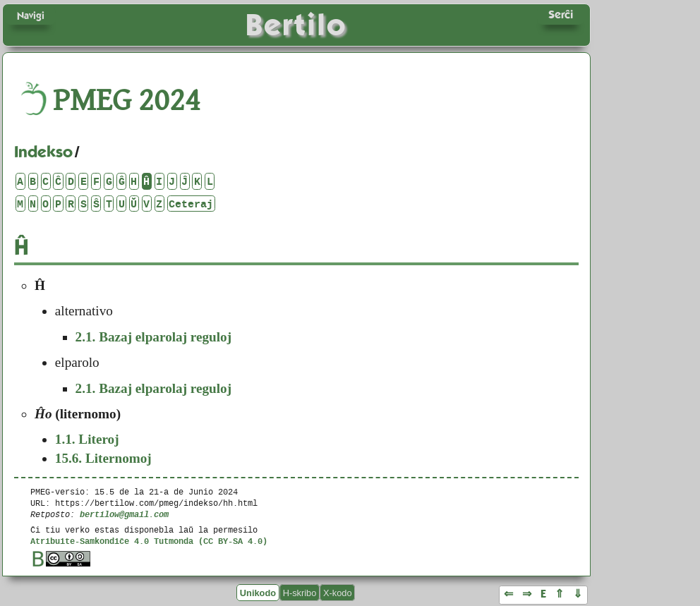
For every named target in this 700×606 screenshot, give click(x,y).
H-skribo (300, 592)
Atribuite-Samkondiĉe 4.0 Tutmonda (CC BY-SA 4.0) (149, 541)
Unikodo (258, 592)
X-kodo (338, 592)
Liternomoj (103, 458)
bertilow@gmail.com (124, 514)
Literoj (87, 439)
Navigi (31, 16)
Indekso (43, 152)
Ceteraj (191, 204)
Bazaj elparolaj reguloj (154, 337)
